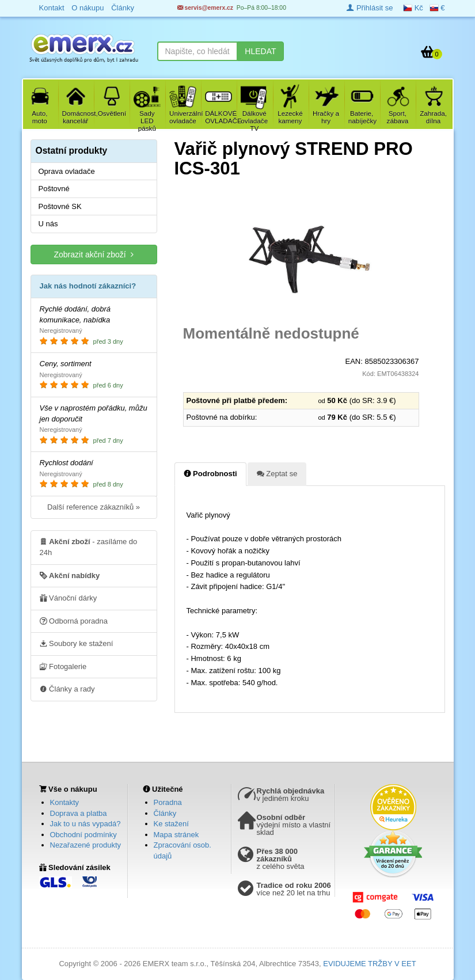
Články (165, 813)
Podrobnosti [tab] (210, 473)
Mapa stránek (176, 835)
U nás (48, 224)
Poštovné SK (60, 206)
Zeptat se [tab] (277, 473)
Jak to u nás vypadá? (85, 824)
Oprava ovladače (67, 171)
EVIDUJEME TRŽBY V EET (369, 964)
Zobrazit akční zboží (93, 254)
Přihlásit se (370, 8)
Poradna (168, 802)
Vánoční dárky (69, 598)
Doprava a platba (79, 813)
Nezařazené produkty (86, 845)
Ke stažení (171, 824)
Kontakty (65, 802)
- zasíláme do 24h (89, 546)
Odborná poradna (74, 621)
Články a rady (67, 689)
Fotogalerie (63, 666)
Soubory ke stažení (77, 643)
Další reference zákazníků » (94, 507)
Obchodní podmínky (83, 835)
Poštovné (54, 189)
